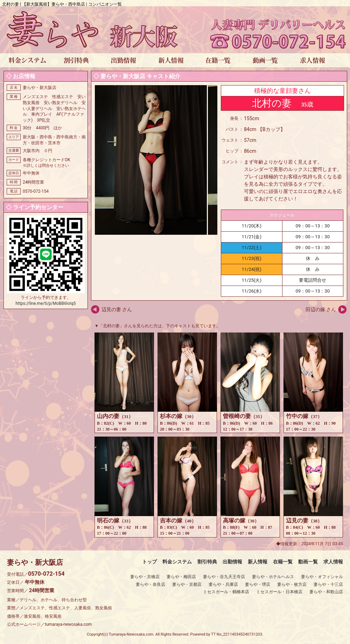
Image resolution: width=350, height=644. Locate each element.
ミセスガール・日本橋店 (279, 592)
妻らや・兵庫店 (223, 584)
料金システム (177, 562)
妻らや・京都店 (187, 584)
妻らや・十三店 (328, 584)
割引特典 (207, 562)
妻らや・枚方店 (292, 584)
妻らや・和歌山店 (326, 592)
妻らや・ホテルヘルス (273, 577)
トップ (149, 562)
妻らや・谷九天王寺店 (224, 577)
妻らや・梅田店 (181, 577)
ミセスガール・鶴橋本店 (226, 592)
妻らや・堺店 (258, 584)
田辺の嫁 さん (321, 309)
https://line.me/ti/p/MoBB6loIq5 (46, 303)
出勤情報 (232, 562)
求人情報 (333, 562)
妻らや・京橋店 (145, 577)
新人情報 (258, 562)
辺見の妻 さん (117, 309)
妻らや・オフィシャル (322, 577)
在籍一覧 (283, 562)
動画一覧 (308, 562)
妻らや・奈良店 (150, 584)
